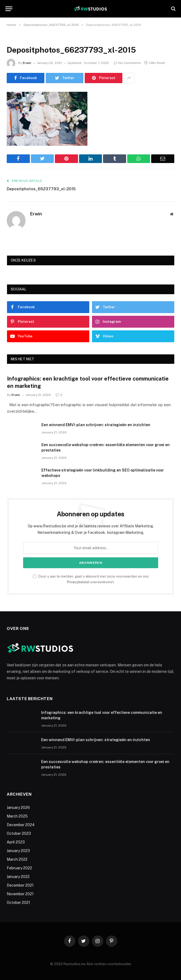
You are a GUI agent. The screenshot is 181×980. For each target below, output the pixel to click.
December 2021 (20, 885)
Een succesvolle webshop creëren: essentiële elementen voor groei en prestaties (106, 447)
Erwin (27, 63)
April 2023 (16, 842)
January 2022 (18, 877)
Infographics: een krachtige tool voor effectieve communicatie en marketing (88, 382)
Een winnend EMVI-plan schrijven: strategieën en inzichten (96, 425)
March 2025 (17, 816)
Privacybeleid (78, 582)
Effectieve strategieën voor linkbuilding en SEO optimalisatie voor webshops (103, 473)
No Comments (127, 63)
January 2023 (18, 851)
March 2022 (17, 859)
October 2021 (18, 903)
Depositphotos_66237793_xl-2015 (41, 189)
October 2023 (19, 833)
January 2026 (18, 808)
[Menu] (9, 9)
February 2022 (19, 868)
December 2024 (21, 825)
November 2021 (20, 894)
